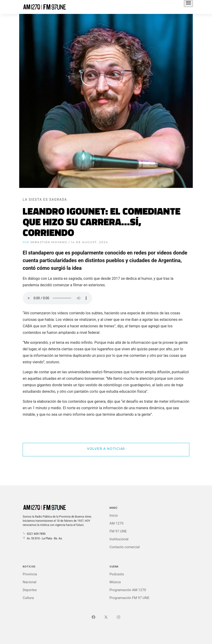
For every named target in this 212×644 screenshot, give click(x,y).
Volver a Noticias (106, 449)
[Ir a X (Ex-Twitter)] (106, 617)
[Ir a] (118, 617)
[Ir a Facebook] (94, 617)
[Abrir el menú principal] (188, 3)
